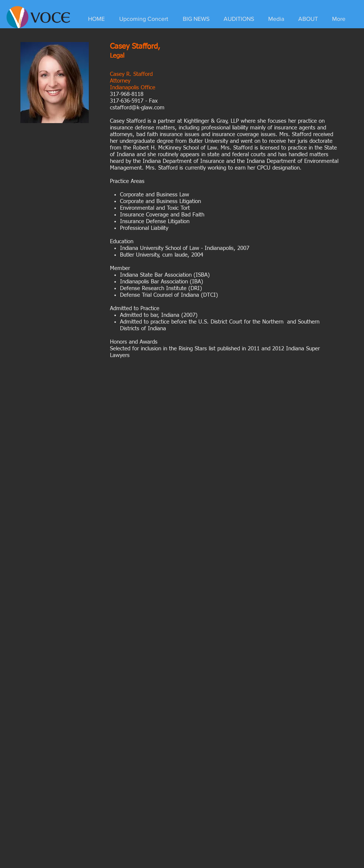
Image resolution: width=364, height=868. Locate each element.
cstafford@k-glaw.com (137, 108)
